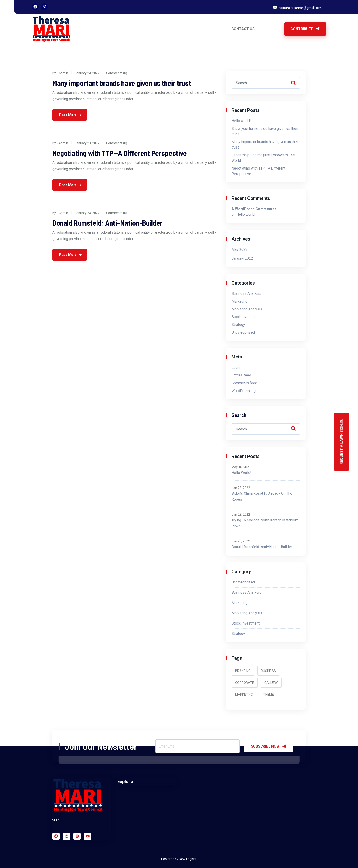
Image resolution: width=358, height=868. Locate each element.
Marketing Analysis (247, 309)
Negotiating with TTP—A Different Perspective (120, 153)
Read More (68, 115)
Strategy (238, 325)
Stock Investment (246, 317)
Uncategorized (243, 332)
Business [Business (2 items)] (268, 671)
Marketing (240, 301)
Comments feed (244, 383)
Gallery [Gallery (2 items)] (271, 683)
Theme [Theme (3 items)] (268, 695)
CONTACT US (243, 29)
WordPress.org (244, 391)
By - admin (60, 73)
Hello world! (241, 121)
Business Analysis (246, 294)
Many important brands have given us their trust (122, 83)
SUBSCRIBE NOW (269, 746)
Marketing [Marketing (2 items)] (244, 695)
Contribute (305, 29)
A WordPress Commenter (254, 209)
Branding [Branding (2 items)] (243, 671)
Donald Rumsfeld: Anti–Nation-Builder (107, 223)
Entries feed (241, 375)
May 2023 (240, 250)
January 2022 (242, 258)
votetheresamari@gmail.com (301, 8)
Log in (236, 367)
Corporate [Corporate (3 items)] (245, 683)
